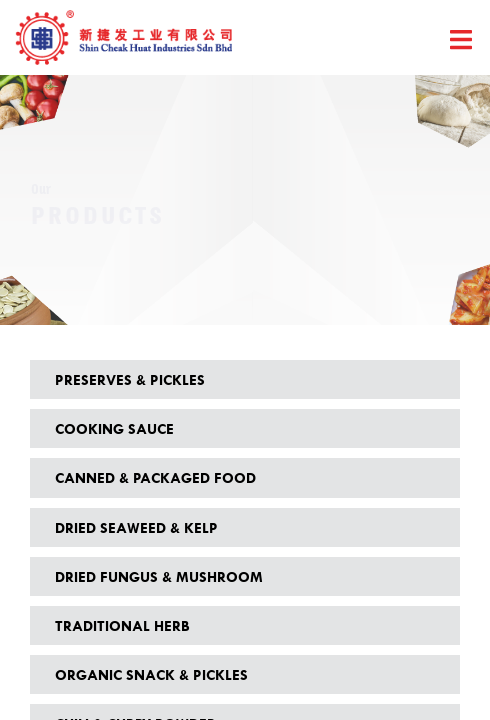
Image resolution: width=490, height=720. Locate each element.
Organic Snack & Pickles (151, 674)
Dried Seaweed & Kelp (136, 527)
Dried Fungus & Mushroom (159, 576)
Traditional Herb (122, 625)
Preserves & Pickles (130, 379)
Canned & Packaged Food (155, 477)
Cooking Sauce (114, 428)
